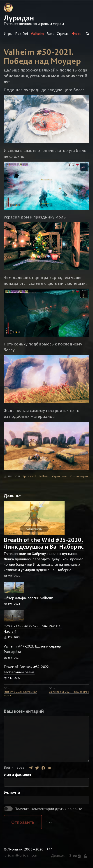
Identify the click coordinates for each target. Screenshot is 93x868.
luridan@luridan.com (21, 855)
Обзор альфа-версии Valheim (28, 598)
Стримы (63, 33)
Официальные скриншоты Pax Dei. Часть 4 (33, 629)
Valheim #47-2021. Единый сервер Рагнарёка (32, 649)
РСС (50, 849)
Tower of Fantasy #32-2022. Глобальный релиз (27, 669)
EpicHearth (30, 476)
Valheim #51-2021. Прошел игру (69, 692)
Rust (50, 33)
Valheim (37, 33)
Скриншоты (60, 476)
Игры (8, 33)
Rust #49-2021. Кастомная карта (20, 693)
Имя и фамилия (17, 775)
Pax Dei (22, 33)
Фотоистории (79, 476)
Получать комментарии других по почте (43, 809)
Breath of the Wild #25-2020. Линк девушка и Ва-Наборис (44, 543)
